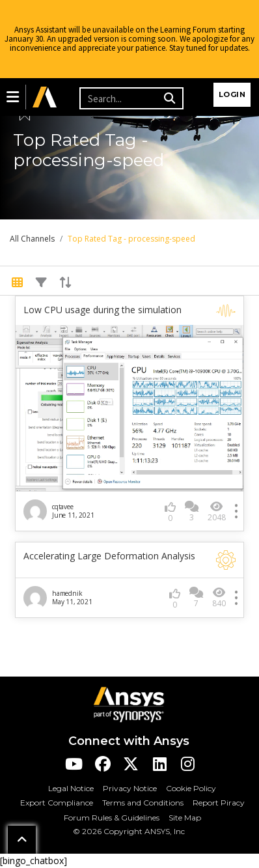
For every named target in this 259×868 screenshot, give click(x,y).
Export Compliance (57, 803)
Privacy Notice (130, 788)
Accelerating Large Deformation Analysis (109, 556)
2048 (217, 511)
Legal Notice (71, 788)
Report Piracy (219, 803)
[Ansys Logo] (129, 704)
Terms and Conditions (143, 803)
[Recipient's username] (120, 98)
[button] (13, 97)
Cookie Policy (191, 788)
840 (219, 597)
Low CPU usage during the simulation (102, 310)
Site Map (185, 818)
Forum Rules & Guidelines (112, 818)
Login (232, 94)
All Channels (32, 239)
